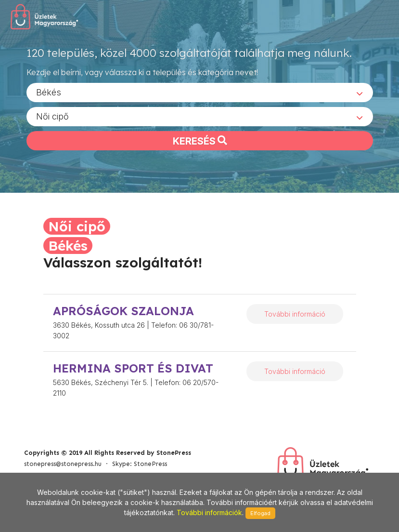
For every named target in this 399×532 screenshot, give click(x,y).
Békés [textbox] (49, 92)
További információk (209, 512)
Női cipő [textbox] (52, 116)
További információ (295, 314)
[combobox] (200, 92)
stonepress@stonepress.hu (63, 464)
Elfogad (260, 513)
